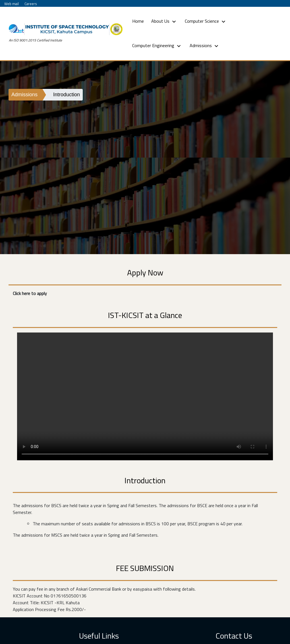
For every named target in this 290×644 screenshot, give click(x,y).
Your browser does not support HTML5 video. (145, 396)
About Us (164, 21)
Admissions (205, 46)
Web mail (12, 4)
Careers (31, 4)
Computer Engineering (157, 46)
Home (139, 21)
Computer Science (206, 21)
